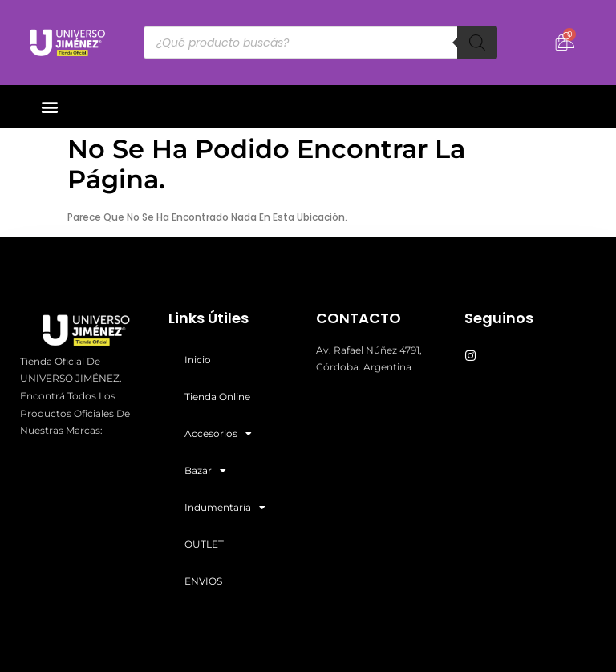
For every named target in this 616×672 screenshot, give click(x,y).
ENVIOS (203, 581)
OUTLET (204, 544)
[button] (49, 106)
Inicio (198, 360)
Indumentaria (225, 508)
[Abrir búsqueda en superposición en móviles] (321, 43)
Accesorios (218, 434)
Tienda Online (217, 397)
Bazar (205, 471)
